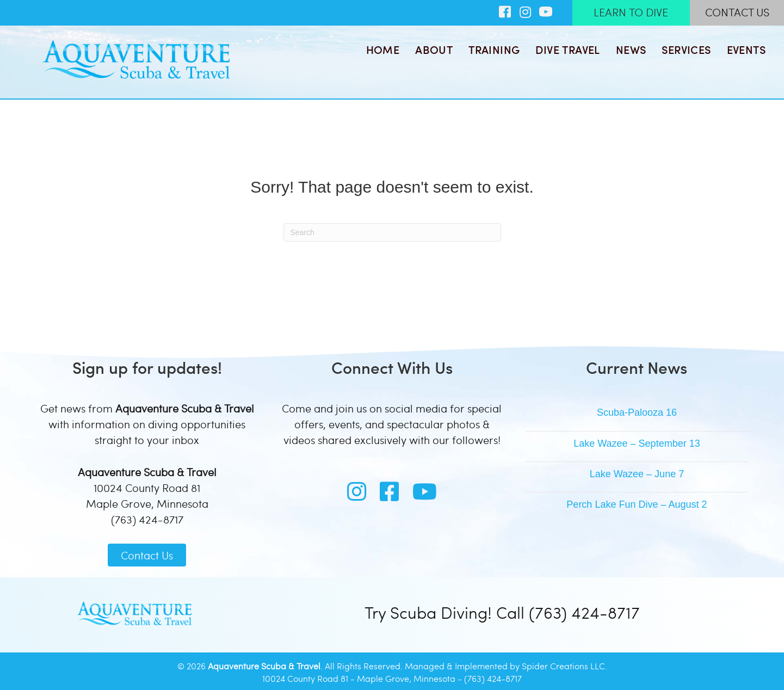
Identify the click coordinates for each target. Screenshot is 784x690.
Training (494, 50)
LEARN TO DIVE (631, 12)
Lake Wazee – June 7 (637, 474)
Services (686, 50)
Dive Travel (567, 50)
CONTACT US (737, 12)
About (434, 50)
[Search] (392, 232)
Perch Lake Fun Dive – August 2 (637, 504)
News (631, 50)
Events (746, 50)
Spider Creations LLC (563, 666)
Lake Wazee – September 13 (637, 443)
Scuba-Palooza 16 (637, 412)
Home (383, 50)
